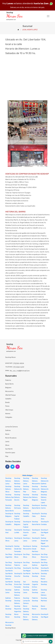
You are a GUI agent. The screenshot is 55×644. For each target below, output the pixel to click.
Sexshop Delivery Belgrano (35, 497)
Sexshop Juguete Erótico (35, 584)
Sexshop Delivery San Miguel (27, 497)
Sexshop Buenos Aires (44, 516)
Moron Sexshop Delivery (26, 609)
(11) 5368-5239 (19, 367)
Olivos (7, 445)
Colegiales (9, 417)
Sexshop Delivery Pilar (26, 489)
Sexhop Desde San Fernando (18, 549)
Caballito (8, 399)
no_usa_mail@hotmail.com (20, 371)
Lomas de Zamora (11, 427)
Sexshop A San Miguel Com (45, 533)
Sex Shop (18, 568)
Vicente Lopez (10, 453)
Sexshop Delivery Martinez (17, 481)
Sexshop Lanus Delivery (44, 593)
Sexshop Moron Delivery (26, 617)
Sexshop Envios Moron (44, 576)
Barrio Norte (9, 384)
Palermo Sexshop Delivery (17, 601)
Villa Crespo (9, 410)
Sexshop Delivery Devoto (17, 497)
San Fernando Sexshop (26, 584)
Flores (7, 406)
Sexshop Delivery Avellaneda (27, 508)
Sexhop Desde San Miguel (45, 541)
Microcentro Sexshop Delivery (36, 617)
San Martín (9, 449)
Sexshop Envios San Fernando (18, 584)
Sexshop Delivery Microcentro (36, 481)
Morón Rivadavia (11, 438)
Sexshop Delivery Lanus (8, 481)
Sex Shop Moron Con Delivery (44, 557)
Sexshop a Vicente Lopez (27, 533)
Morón (7, 434)
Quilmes (8, 430)
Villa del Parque (10, 395)
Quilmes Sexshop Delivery (17, 593)
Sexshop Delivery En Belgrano (45, 489)
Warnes (8, 414)
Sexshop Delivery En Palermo (18, 489)
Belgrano (8, 388)
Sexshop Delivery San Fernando (10, 497)
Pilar (7, 456)
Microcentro (9, 391)
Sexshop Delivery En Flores (36, 489)
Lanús (7, 442)
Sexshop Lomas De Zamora (26, 601)
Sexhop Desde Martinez (35, 549)
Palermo (8, 380)
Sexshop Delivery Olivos (8, 489)
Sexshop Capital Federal (17, 516)
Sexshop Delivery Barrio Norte (10, 508)
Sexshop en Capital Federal (27, 524)
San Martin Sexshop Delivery (9, 576)
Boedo (7, 402)
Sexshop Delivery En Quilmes (45, 481)
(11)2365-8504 (19, 363)
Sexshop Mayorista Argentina (18, 609)
